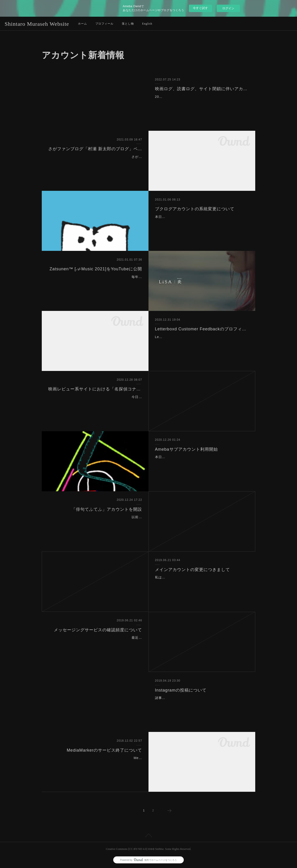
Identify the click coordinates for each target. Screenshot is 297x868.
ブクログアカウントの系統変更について (195, 209)
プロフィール (104, 24)
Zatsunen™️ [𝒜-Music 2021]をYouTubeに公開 (96, 269)
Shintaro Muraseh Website (37, 24)
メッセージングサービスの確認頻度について (98, 630)
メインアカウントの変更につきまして (192, 570)
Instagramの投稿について (181, 690)
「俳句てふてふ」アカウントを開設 (107, 509)
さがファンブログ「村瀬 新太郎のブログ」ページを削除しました (95, 149)
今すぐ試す (200, 8)
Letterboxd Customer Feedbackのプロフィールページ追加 (202, 329)
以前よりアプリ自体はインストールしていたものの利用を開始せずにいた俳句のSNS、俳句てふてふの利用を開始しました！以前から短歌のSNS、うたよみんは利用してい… (97, 523)
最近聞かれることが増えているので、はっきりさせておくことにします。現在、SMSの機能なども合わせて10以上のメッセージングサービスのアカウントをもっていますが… (96, 643)
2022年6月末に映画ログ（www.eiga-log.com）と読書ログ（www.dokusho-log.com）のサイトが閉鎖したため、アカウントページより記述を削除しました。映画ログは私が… (201, 102)
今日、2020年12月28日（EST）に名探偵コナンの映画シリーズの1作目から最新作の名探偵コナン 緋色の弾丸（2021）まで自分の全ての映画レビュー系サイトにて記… (96, 403)
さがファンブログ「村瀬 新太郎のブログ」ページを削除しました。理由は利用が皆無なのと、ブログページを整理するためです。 (96, 163)
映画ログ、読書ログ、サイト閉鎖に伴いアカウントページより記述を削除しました (202, 89)
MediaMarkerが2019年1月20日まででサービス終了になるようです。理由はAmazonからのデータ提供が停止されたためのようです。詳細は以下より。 (95, 764)
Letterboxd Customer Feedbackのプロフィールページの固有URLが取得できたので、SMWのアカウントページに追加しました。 (202, 343)
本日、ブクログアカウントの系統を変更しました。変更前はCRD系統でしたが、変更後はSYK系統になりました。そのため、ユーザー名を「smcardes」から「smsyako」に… (202, 223)
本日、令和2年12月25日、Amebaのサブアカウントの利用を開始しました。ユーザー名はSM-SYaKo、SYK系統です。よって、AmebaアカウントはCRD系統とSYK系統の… (201, 463)
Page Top (148, 836)
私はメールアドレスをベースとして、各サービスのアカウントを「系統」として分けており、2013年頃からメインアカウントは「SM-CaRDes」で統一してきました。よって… (202, 583)
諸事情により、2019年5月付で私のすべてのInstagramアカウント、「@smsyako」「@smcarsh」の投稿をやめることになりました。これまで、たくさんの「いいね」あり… (201, 704)
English (147, 24)
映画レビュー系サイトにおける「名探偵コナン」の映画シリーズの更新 (95, 389)
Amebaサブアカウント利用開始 (186, 449)
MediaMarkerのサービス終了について (104, 750)
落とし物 (128, 24)
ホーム (82, 24)
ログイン (228, 8)
